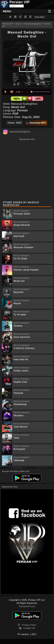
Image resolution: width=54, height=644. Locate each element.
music (19, 24)
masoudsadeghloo (19, 132)
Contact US (29, 628)
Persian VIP (7, 24)
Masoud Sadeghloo (24, 104)
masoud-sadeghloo (33, 24)
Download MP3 (36, 123)
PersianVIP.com (27, 606)
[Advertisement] (27, 170)
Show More (40, 17)
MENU (7, 11)
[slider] (41, 92)
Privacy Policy (29, 625)
